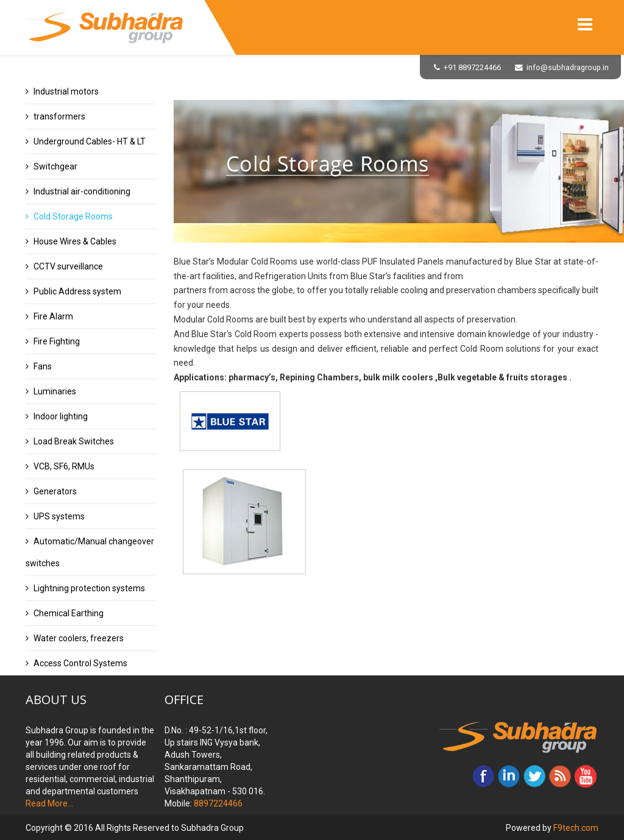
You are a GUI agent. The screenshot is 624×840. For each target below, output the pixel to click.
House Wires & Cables (75, 241)
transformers (59, 116)
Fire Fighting (57, 341)
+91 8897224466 (472, 67)
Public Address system (77, 291)
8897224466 (217, 803)
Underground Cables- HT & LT (90, 141)
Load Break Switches (74, 441)
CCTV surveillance (68, 266)
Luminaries (55, 391)
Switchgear (55, 166)
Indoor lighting (61, 416)
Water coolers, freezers (79, 638)
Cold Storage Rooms (73, 216)
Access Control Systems (80, 663)
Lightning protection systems (89, 588)
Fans (43, 366)
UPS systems (59, 516)
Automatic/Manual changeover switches (90, 552)
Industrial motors (66, 91)
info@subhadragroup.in (568, 67)
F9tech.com (576, 828)
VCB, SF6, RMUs (64, 466)
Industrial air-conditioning (82, 191)
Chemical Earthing (69, 613)
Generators (55, 491)
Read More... (49, 803)
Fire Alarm (53, 316)
